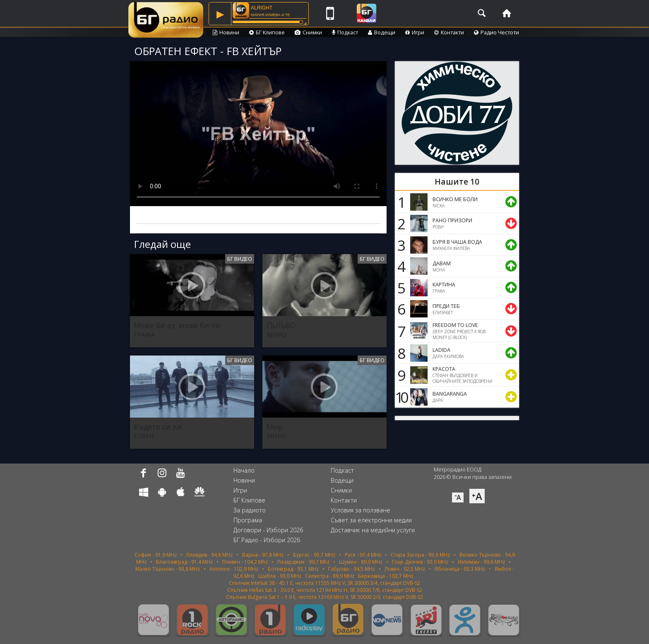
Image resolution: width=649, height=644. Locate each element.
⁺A (477, 496)
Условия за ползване (361, 510)
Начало (244, 470)
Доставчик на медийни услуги (373, 530)
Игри (415, 32)
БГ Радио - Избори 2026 (267, 540)
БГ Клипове (267, 32)
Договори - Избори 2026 (268, 530)
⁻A (458, 497)
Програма (248, 520)
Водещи (382, 32)
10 (400, 397)
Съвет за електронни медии (371, 520)
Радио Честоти (496, 32)
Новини (226, 32)
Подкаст (345, 32)
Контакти (449, 32)
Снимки (308, 32)
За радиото (250, 510)
